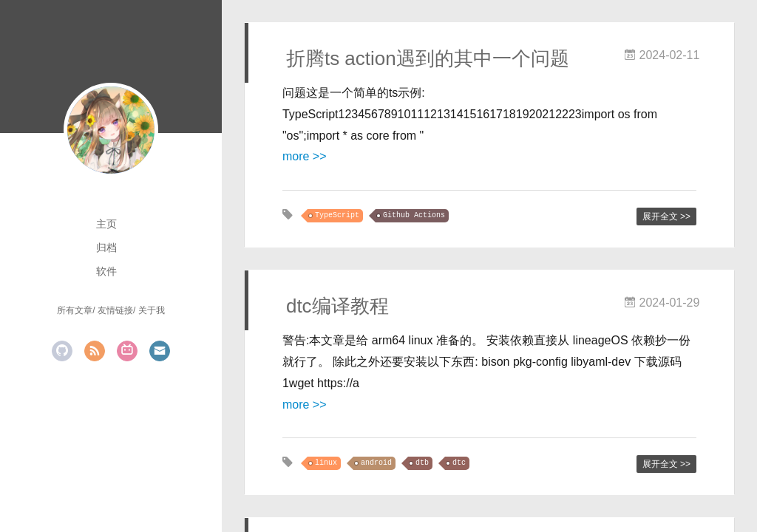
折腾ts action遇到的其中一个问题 (428, 58)
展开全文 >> (666, 216)
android (376, 463)
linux (326, 463)
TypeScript (337, 215)
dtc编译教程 (337, 306)
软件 (106, 271)
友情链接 (115, 310)
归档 (106, 248)
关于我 (152, 310)
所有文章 (75, 310)
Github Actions (414, 215)
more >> (305, 156)
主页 (106, 224)
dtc (459, 463)
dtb (422, 463)
